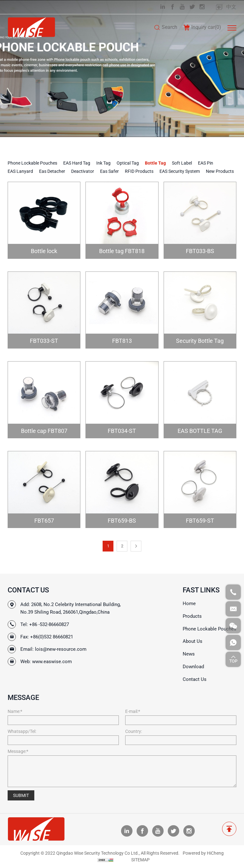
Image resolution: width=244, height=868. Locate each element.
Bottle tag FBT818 (122, 251)
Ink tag (103, 163)
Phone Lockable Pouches (32, 163)
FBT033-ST (44, 341)
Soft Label (182, 163)
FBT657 (44, 521)
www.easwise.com (52, 662)
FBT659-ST (200, 521)
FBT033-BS (200, 251)
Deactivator (83, 171)
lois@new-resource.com (61, 649)
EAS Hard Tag (77, 163)
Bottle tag (155, 163)
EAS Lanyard (20, 171)
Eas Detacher (52, 171)
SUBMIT (21, 795)
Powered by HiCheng (203, 853)
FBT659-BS (122, 521)
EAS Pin (206, 163)
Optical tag (128, 163)
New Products (220, 171)
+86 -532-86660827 (49, 624)
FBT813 (122, 341)
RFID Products (139, 171)
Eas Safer (109, 171)
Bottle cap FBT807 (44, 431)
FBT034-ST (122, 431)
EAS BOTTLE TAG (200, 431)
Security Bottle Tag (200, 341)
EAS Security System (180, 171)
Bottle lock (44, 251)
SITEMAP (140, 860)
